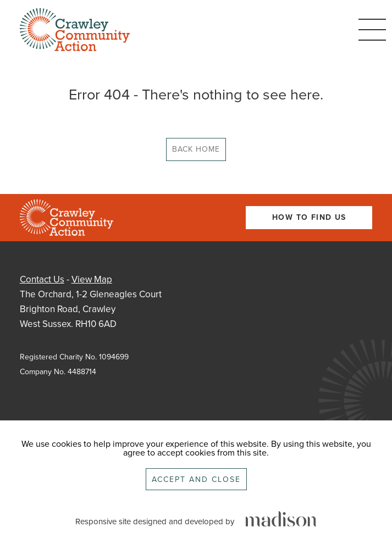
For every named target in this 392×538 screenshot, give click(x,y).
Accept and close (196, 479)
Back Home (196, 149)
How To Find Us (309, 217)
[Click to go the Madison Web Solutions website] (281, 520)
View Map (92, 279)
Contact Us (42, 279)
